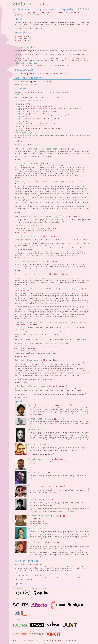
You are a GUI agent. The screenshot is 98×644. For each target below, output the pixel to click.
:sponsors (45, 15)
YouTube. (37, 145)
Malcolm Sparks (48, 106)
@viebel (55, 516)
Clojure (31, 23)
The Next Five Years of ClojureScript (38, 128)
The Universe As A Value (33, 106)
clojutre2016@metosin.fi (57, 640)
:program (69, 13)
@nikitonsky (53, 486)
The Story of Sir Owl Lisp (34, 113)
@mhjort (48, 528)
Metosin (53, 23)
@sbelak (46, 500)
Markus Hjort (47, 120)
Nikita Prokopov (51, 112)
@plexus (49, 542)
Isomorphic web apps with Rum (35, 112)
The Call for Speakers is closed (33, 82)
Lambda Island (42, 545)
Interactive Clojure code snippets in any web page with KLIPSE (46, 108)
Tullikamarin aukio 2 (22, 40)
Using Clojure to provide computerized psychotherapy (43, 105)
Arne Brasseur (51, 123)
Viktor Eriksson (58, 118)
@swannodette (59, 405)
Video (17, 159)
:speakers (18, 15)
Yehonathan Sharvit (76, 108)
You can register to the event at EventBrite (40, 74)
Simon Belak (73, 115)
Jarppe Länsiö (43, 125)
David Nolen (56, 128)
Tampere (19, 36)
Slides (24, 213)
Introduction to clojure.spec (35, 123)
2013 (34, 29)
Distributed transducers (33, 120)
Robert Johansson (68, 105)
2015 (25, 29)
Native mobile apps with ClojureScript (38, 118)
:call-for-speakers (54, 13)
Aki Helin (47, 113)
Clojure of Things (31, 125)
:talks (77, 13)
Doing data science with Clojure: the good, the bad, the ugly (46, 115)
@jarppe (57, 419)
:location (26, 13)
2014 (30, 29)
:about (17, 13)
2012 (40, 29)
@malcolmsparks (59, 459)
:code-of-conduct (31, 15)
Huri (47, 316)
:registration (38, 13)
